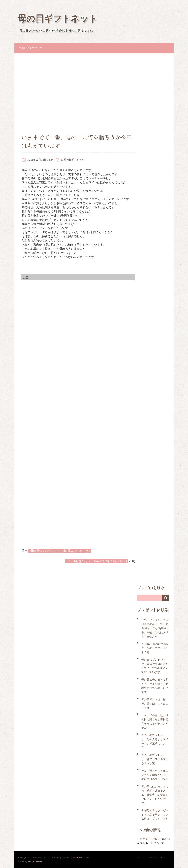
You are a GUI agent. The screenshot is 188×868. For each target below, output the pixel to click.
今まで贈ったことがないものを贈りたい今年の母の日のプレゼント (155, 775)
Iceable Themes (35, 862)
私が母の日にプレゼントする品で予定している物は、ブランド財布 (155, 815)
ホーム (140, 857)
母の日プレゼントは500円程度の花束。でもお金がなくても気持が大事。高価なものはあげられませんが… (156, 628)
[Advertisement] (94, 91)
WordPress (77, 858)
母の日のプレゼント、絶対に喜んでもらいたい (61, 551)
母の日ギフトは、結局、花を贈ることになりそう (155, 704)
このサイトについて (31, 48)
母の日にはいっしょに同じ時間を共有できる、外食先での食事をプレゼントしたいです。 (155, 795)
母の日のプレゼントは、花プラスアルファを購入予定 (155, 759)
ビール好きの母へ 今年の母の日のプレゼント (98, 561)
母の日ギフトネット (57, 18)
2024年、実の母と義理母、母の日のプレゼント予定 (155, 648)
